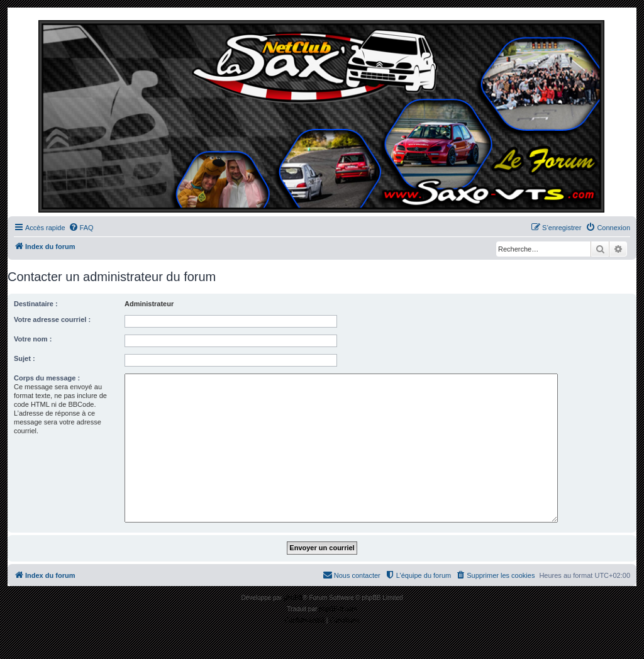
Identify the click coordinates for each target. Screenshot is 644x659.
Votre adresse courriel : (52, 319)
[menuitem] (81, 228)
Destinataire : (36, 304)
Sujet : (25, 358)
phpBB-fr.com (338, 609)
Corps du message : (47, 378)
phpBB (293, 598)
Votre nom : (33, 339)
